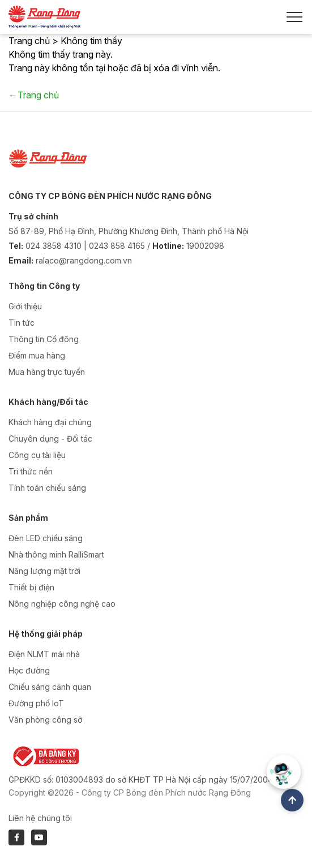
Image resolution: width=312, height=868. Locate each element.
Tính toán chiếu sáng (47, 488)
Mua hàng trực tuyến (47, 372)
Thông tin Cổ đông (44, 339)
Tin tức (22, 323)
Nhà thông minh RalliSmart (56, 554)
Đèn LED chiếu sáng (46, 538)
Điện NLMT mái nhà (44, 654)
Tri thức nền (31, 471)
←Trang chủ (34, 95)
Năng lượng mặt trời (44, 571)
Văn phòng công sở (45, 720)
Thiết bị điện (31, 587)
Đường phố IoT (36, 703)
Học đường (29, 670)
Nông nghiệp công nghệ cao (62, 604)
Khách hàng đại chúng (50, 422)
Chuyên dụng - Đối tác (50, 439)
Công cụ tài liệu (37, 455)
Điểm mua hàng (37, 355)
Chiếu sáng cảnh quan (50, 687)
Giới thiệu (25, 306)
